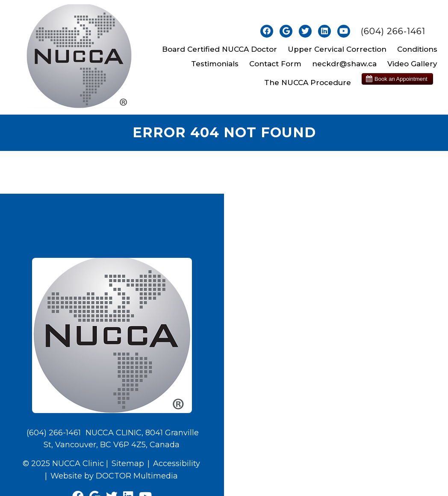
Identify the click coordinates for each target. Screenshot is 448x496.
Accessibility (177, 464)
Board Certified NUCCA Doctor (220, 49)
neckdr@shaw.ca (344, 64)
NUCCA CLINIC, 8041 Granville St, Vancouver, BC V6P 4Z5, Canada (121, 439)
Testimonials (215, 64)
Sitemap (128, 464)
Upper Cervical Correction (337, 49)
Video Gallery (412, 64)
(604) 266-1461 (393, 31)
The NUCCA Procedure (308, 83)
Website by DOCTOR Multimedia (114, 476)
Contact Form (275, 64)
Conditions (417, 49)
